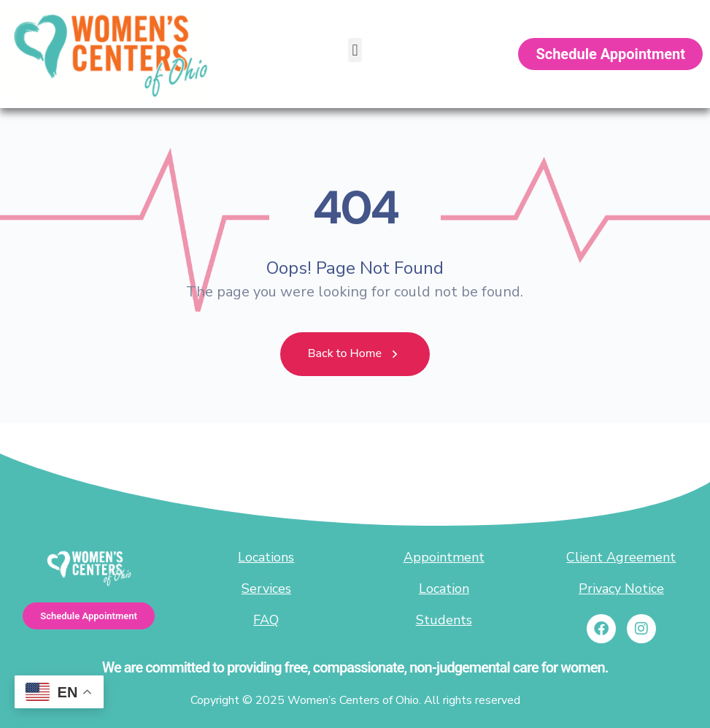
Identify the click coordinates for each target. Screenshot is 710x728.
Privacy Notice (621, 589)
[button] (355, 50)
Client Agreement (621, 557)
